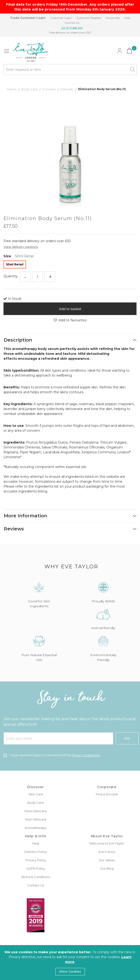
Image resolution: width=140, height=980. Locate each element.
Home (12, 89)
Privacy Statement (86, 755)
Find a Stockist (107, 794)
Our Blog (107, 868)
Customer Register (89, 18)
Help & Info (36, 836)
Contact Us (72, 23)
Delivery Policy (36, 852)
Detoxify (67, 89)
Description (18, 340)
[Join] (127, 738)
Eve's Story (107, 852)
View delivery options (21, 247)
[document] (70, 963)
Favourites (113, 18)
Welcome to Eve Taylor (107, 843)
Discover (35, 787)
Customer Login (61, 18)
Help (127, 18)
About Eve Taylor (107, 836)
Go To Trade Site (72, 28)
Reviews (14, 529)
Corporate (107, 787)
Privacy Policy (36, 860)
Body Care (30, 89)
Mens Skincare (36, 811)
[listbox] (70, 265)
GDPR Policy (36, 868)
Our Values (107, 860)
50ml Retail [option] (15, 264)
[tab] (70, 340)
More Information (25, 516)
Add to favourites (70, 320)
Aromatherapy (36, 828)
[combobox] (70, 70)
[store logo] (31, 52)
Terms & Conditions (36, 877)
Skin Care (36, 794)
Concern (49, 89)
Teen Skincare (36, 819)
